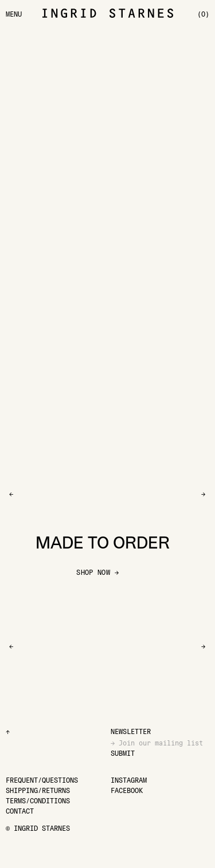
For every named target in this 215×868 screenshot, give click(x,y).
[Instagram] (129, 780)
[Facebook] (127, 790)
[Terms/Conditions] (38, 801)
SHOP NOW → (97, 572)
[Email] (160, 743)
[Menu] (14, 14)
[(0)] (203, 14)
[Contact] (20, 811)
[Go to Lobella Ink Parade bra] (72, 111)
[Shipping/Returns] (38, 790)
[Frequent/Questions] (42, 780)
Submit (123, 753)
